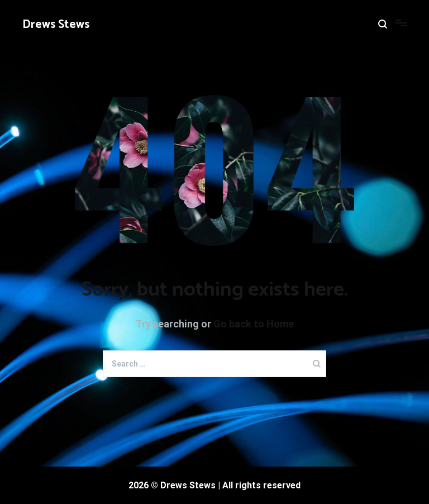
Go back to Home (254, 324)
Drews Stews (56, 25)
